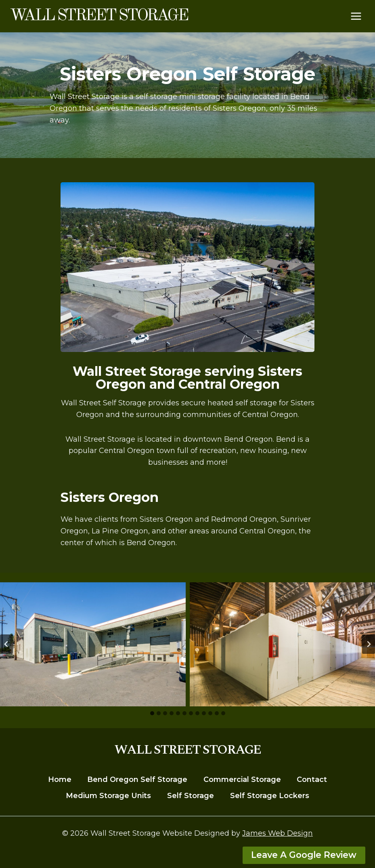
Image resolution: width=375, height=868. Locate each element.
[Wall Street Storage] (99, 16)
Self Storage (191, 796)
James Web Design (278, 833)
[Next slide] (369, 644)
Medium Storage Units (108, 796)
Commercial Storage (242, 780)
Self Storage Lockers (270, 796)
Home (60, 780)
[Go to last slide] (6, 644)
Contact (312, 780)
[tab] (152, 713)
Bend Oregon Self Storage (137, 780)
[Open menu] (356, 16)
